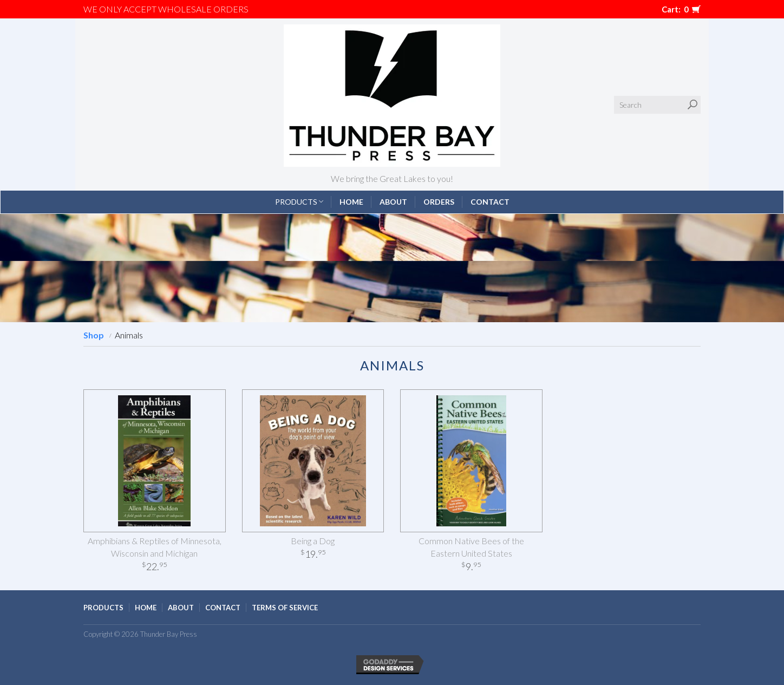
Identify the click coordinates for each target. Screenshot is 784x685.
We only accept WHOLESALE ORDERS (166, 9)
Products (299, 202)
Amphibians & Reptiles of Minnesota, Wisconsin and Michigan (155, 547)
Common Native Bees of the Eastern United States (471, 547)
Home (351, 202)
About (393, 202)
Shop (94, 335)
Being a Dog (313, 541)
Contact (490, 202)
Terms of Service (285, 608)
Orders (439, 202)
